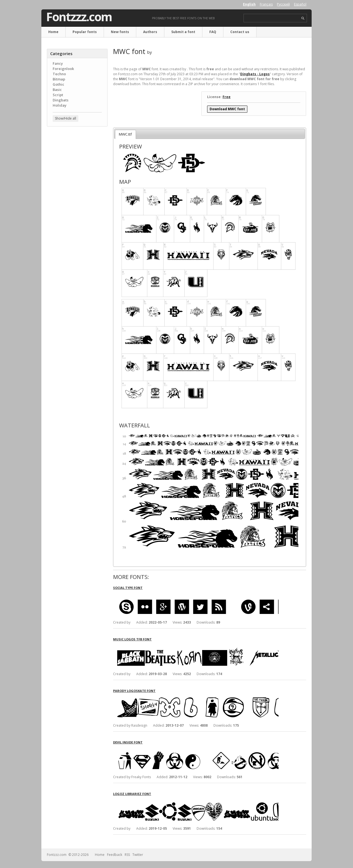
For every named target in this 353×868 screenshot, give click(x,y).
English (249, 4)
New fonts (120, 32)
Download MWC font (227, 109)
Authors (150, 32)
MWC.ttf (125, 134)
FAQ (213, 32)
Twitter (138, 855)
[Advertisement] (77, 219)
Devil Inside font (128, 742)
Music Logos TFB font (132, 639)
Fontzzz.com (79, 17)
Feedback (115, 855)
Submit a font (183, 32)
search (303, 18)
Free (227, 97)
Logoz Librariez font (132, 794)
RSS (127, 855)
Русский (283, 4)
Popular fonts (85, 32)
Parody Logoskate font (134, 691)
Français (266, 4)
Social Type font (128, 588)
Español (300, 4)
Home (53, 32)
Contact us (240, 32)
